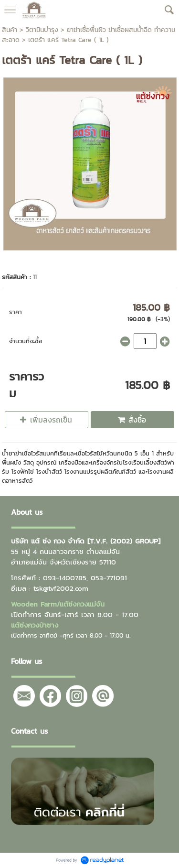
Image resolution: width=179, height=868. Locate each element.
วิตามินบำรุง (42, 30)
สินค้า (10, 30)
